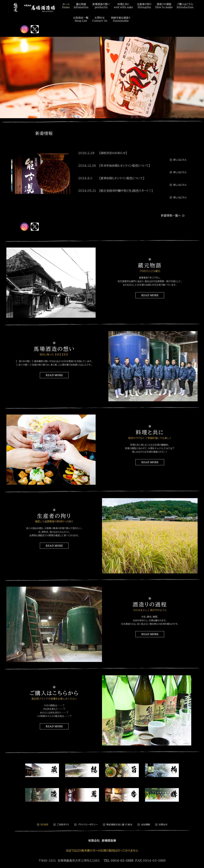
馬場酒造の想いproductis (103, 5)
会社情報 (144, 822)
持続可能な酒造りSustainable (120, 17)
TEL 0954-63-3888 (118, 857)
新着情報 (44, 130)
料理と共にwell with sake (124, 5)
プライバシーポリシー (86, 822)
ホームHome (70, 5)
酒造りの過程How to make (163, 5)
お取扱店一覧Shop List (82, 17)
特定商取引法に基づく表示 (117, 822)
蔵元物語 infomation (84, 5)
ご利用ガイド (61, 822)
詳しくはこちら (178, 157)
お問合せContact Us (100, 17)
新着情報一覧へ (173, 212)
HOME (42, 822)
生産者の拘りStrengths (144, 5)
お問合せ (161, 822)
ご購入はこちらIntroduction (183, 5)
